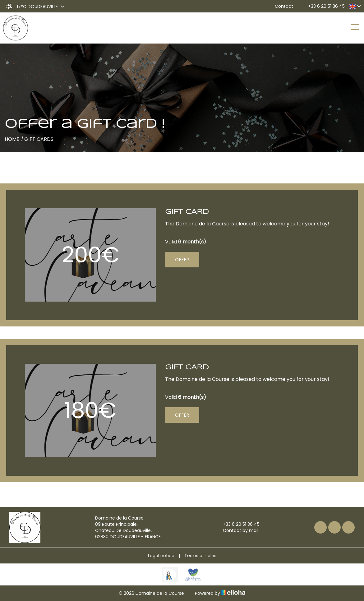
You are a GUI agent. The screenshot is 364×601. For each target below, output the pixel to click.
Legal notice (161, 556)
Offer (182, 260)
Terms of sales (200, 556)
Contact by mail (237, 530)
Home (12, 139)
